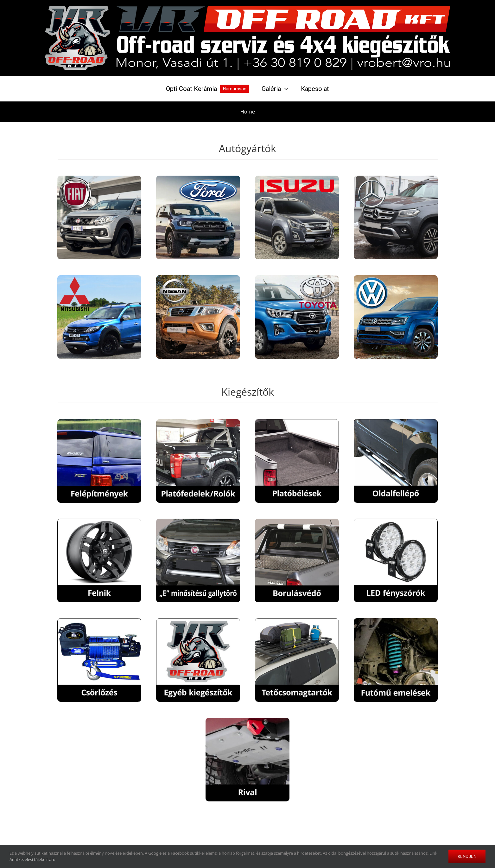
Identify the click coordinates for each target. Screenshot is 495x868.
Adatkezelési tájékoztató (32, 859)
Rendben (467, 856)
